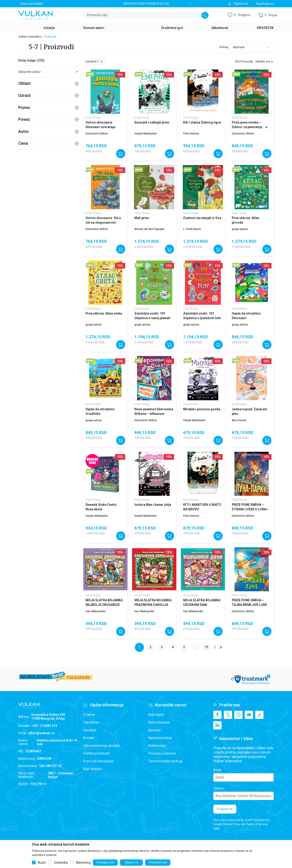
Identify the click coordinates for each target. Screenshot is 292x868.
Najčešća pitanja (160, 738)
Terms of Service (257, 824)
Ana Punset (239, 420)
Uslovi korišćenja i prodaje (102, 746)
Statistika (61, 863)
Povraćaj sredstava (162, 753)
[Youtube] (249, 715)
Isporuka (154, 730)
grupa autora (240, 229)
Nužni (42, 863)
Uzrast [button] (48, 95)
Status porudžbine (32, 4)
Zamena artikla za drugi (165, 761)
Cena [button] (48, 143)
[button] (268, 15)
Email (217, 770)
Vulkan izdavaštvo (30, 37)
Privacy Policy (232, 824)
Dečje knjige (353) (31, 60)
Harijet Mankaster (146, 134)
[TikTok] (259, 715)
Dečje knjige (93, 118)
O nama (89, 715)
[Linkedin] (217, 725)
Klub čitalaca (92, 769)
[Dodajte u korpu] (121, 154)
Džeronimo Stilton (97, 134)
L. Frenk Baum (192, 229)
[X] (228, 715)
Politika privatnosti (96, 753)
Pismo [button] (48, 107)
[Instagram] (238, 715)
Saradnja (90, 730)
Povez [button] (48, 119)
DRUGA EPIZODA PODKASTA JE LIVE (146, 4)
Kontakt (89, 738)
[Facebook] (217, 715)
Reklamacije (157, 746)
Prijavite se (225, 809)
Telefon (219, 788)
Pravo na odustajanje (98, 761)
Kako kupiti (156, 715)
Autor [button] (48, 131)
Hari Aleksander (96, 611)
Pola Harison (191, 134)
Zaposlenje (91, 722)
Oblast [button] (48, 83)
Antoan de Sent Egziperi (149, 229)
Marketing (83, 863)
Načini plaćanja (159, 722)
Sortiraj (224, 47)
